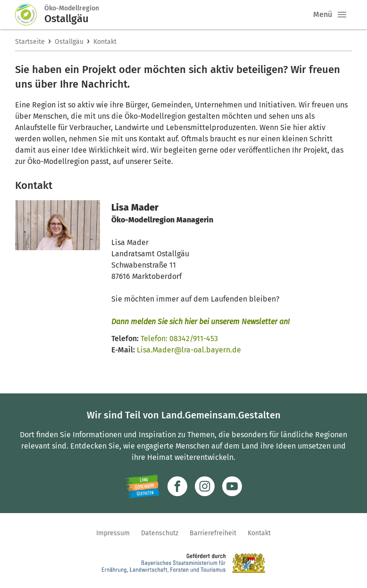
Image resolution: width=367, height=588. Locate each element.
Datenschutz (160, 533)
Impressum (113, 533)
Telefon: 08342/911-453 (179, 339)
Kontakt (105, 42)
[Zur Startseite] (30, 15)
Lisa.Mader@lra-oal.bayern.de (189, 350)
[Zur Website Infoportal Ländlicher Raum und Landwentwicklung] (142, 486)
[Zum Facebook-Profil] (177, 486)
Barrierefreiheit (213, 533)
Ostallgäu (69, 42)
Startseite (30, 42)
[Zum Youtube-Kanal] (232, 486)
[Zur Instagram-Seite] (205, 486)
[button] (342, 15)
